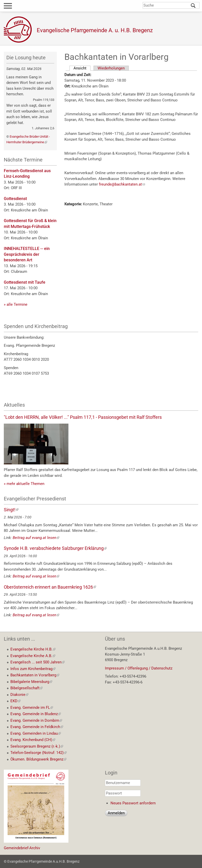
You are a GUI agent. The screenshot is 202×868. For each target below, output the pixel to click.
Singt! (11, 510)
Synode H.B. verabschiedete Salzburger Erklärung (55, 548)
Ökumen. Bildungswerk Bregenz (38, 759)
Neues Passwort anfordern (133, 803)
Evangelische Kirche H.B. (33, 649)
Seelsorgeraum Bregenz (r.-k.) (37, 746)
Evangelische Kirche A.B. (33, 656)
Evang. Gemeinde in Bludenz (36, 714)
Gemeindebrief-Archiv (22, 848)
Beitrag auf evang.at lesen (36, 538)
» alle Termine (16, 304)
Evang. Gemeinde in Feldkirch (37, 727)
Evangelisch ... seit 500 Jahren (38, 662)
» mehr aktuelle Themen (24, 484)
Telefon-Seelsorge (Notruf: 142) (39, 753)
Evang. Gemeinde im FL (32, 708)
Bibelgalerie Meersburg (31, 682)
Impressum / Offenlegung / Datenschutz (139, 668)
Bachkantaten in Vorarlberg (35, 675)
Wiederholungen (111, 68)
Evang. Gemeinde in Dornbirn (36, 720)
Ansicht (82, 68)
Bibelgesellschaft (26, 688)
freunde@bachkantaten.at (122, 184)
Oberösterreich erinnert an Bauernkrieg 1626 (50, 587)
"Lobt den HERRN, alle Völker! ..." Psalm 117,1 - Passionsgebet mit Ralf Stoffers (83, 417)
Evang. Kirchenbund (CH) (33, 740)
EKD (15, 701)
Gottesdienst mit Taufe (25, 282)
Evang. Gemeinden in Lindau (36, 733)
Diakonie (19, 695)
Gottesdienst (15, 199)
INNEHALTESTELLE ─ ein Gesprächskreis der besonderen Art (27, 254)
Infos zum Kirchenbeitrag (33, 669)
